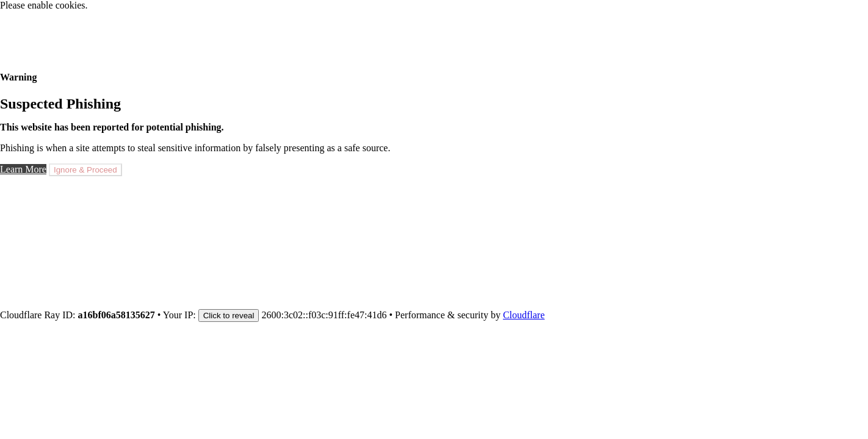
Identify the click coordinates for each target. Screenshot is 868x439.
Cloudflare (524, 315)
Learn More (23, 169)
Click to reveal (229, 316)
